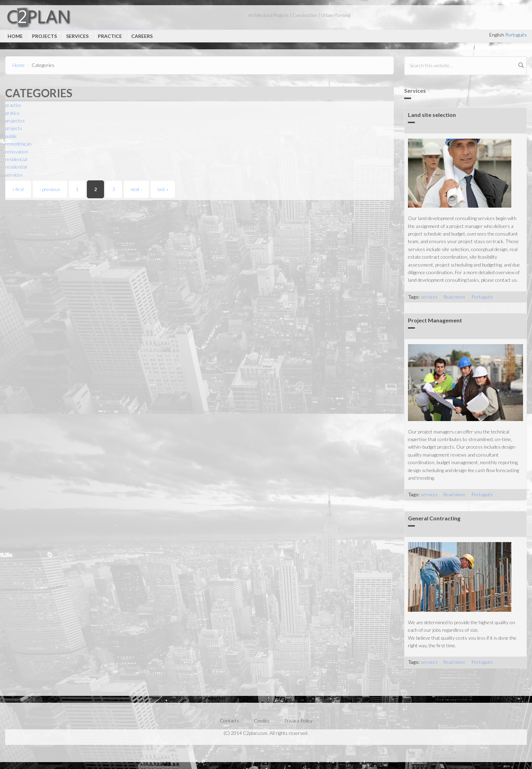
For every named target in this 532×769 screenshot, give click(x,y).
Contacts (229, 721)
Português (516, 35)
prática (12, 113)
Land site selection (432, 115)
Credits (262, 721)
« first (18, 189)
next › (136, 189)
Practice (110, 36)
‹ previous (50, 189)
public (11, 136)
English (497, 35)
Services (78, 35)
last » (163, 189)
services (14, 175)
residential (16, 167)
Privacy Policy (298, 721)
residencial (16, 159)
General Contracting (434, 518)
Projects (45, 35)
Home (15, 36)
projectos (15, 121)
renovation (17, 152)
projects (14, 128)
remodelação (18, 144)
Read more (454, 297)
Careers (142, 36)
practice (13, 105)
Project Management (435, 320)
